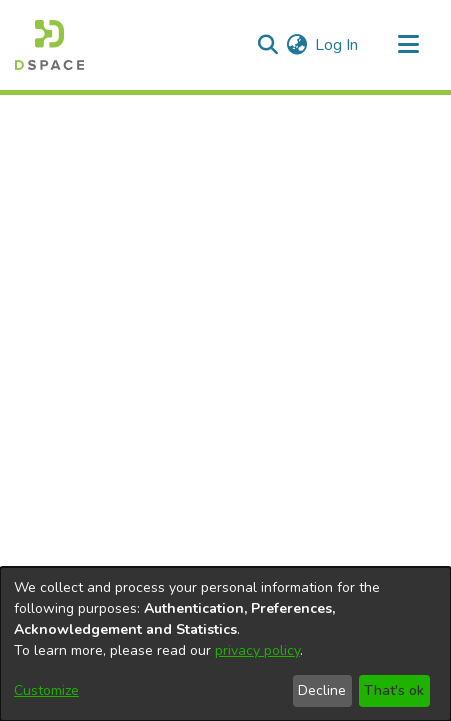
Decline (322, 690)
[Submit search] (267, 45)
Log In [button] (337, 45)
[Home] (49, 45)
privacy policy (257, 650)
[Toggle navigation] (408, 45)
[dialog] (225, 644)
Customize (46, 690)
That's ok (394, 690)
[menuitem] (296, 45)
